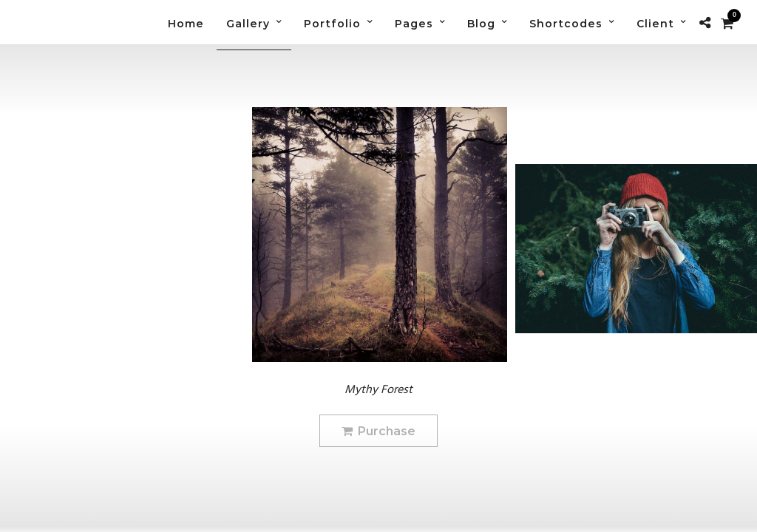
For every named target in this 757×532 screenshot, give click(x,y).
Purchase (378, 431)
